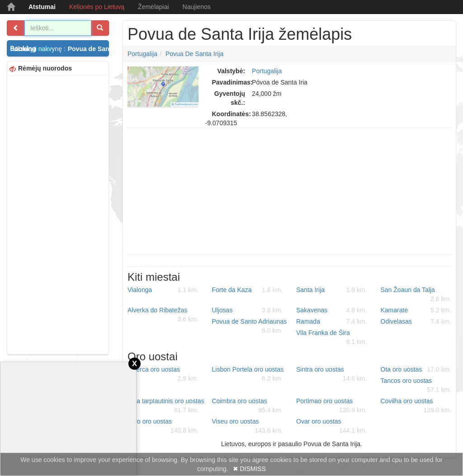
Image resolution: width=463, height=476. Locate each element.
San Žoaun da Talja (416, 295)
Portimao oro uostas (332, 406)
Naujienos (197, 7)
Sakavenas (332, 310)
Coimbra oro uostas (248, 406)
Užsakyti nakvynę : (61, 49)
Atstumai (42, 7)
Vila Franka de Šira (332, 338)
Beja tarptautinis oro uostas (166, 406)
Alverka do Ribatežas (163, 315)
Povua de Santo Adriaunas (250, 326)
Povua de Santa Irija (194, 54)
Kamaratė (416, 310)
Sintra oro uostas (332, 374)
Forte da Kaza (248, 290)
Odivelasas (416, 321)
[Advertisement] (58, 214)
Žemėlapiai (153, 7)
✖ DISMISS (249, 469)
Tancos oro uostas (416, 386)
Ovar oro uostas (332, 426)
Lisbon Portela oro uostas (248, 374)
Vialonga (163, 290)
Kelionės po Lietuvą (97, 7)
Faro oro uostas (163, 426)
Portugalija (142, 54)
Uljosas (248, 310)
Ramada (332, 321)
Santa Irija (332, 290)
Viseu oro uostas (248, 426)
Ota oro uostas (416, 369)
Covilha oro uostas (416, 406)
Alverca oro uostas (163, 374)
